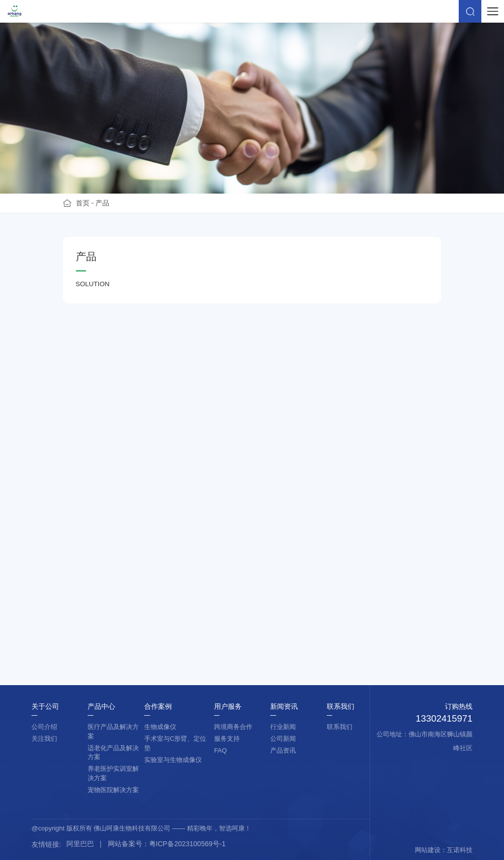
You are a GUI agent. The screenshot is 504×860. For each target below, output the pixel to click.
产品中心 (101, 707)
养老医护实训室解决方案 (113, 773)
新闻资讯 (284, 707)
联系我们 (341, 707)
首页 (83, 203)
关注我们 (44, 739)
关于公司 (45, 707)
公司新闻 (283, 739)
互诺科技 (460, 850)
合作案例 (158, 707)
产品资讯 (283, 750)
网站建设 (428, 850)
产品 (102, 203)
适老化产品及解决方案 (113, 753)
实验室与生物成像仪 (173, 760)
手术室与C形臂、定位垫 (175, 743)
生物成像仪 (160, 727)
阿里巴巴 (80, 844)
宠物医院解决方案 (113, 790)
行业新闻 (283, 727)
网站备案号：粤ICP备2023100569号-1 (167, 844)
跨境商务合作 (233, 727)
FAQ (220, 750)
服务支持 (227, 739)
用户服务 (228, 707)
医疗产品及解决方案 (113, 731)
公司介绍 (44, 727)
